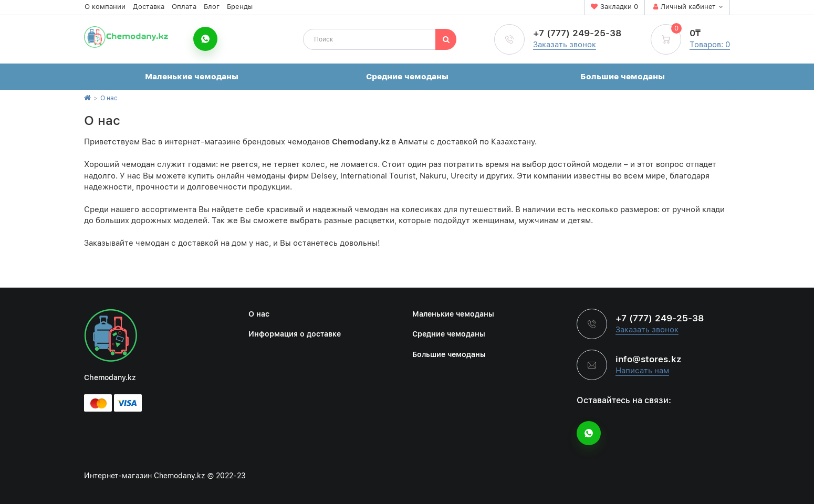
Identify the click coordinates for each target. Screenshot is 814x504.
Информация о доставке (295, 334)
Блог (212, 7)
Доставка (149, 7)
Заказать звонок (565, 45)
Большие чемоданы (623, 77)
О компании (105, 7)
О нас (109, 98)
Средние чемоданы (407, 77)
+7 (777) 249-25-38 (577, 33)
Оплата (184, 7)
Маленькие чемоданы (192, 77)
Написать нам (642, 371)
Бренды (240, 7)
